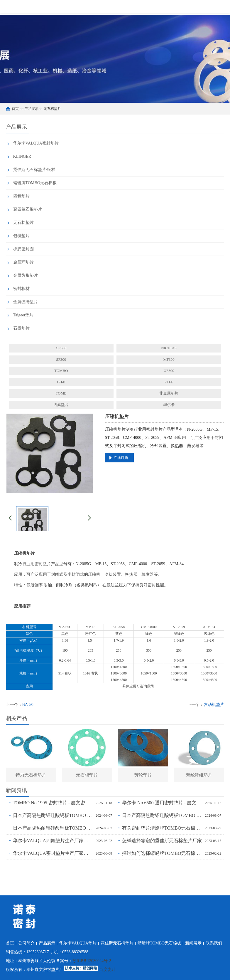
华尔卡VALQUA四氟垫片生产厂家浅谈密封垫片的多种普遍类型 (53, 841)
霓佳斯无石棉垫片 (117, 943)
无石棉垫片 (52, 109)
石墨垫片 (21, 328)
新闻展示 (193, 943)
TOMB (61, 393)
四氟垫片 (21, 196)
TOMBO (61, 371)
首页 (15, 109)
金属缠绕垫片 (26, 302)
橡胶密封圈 (23, 249)
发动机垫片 (214, 705)
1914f (61, 382)
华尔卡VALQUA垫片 (78, 943)
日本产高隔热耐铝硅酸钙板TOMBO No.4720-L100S (53, 815)
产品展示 (31, 109)
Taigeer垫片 (23, 315)
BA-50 (28, 705)
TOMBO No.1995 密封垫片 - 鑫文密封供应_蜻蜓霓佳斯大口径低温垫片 (53, 803)
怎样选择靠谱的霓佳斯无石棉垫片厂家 (162, 841)
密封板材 (21, 289)
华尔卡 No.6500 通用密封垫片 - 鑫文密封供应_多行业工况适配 (162, 803)
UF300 (169, 371)
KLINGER (22, 156)
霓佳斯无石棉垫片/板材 (34, 170)
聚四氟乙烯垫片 (28, 209)
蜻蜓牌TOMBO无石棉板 (35, 183)
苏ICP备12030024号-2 (92, 961)
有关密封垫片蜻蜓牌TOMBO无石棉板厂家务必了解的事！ (162, 828)
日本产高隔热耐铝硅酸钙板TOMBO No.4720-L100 (162, 815)
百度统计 (107, 970)
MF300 (169, 359)
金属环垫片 (23, 262)
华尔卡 (169, 405)
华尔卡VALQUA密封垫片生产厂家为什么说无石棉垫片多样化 (53, 853)
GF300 (61, 348)
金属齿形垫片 (26, 275)
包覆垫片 (21, 236)
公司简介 (26, 943)
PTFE (169, 382)
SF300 (61, 359)
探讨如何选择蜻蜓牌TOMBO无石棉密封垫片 (162, 853)
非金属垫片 (169, 393)
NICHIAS (169, 348)
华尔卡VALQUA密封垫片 (36, 143)
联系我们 (214, 943)
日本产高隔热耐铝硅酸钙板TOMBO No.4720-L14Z (53, 828)
